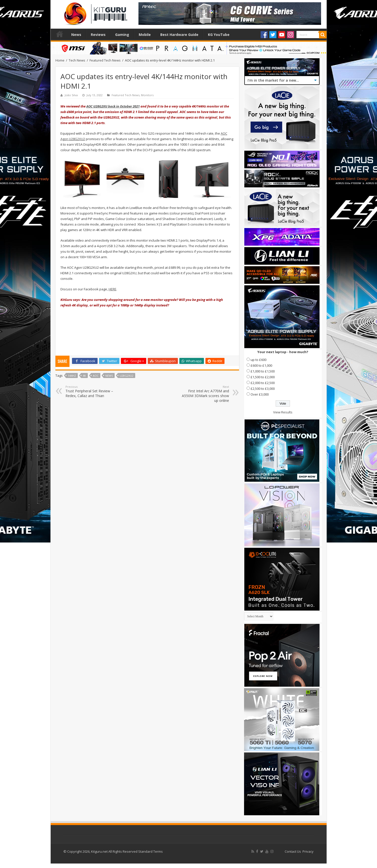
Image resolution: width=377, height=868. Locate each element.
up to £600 (258, 360)
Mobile (145, 35)
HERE (112, 289)
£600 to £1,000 (261, 365)
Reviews (98, 35)
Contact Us (293, 851)
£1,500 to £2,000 (263, 377)
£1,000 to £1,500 (263, 371)
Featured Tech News (105, 60)
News (76, 35)
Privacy (308, 851)
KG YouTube (219, 35)
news (109, 376)
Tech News (77, 60)
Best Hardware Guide (179, 35)
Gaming (122, 35)
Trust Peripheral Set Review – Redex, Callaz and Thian (91, 391)
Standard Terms (150, 851)
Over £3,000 (260, 394)
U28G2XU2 (127, 376)
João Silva (71, 95)
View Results (283, 412)
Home (60, 34)
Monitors (147, 95)
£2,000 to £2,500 (263, 383)
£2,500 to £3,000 (263, 389)
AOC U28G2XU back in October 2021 (113, 106)
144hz (72, 376)
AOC (96, 376)
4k (84, 376)
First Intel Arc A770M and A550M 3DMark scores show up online (203, 394)
